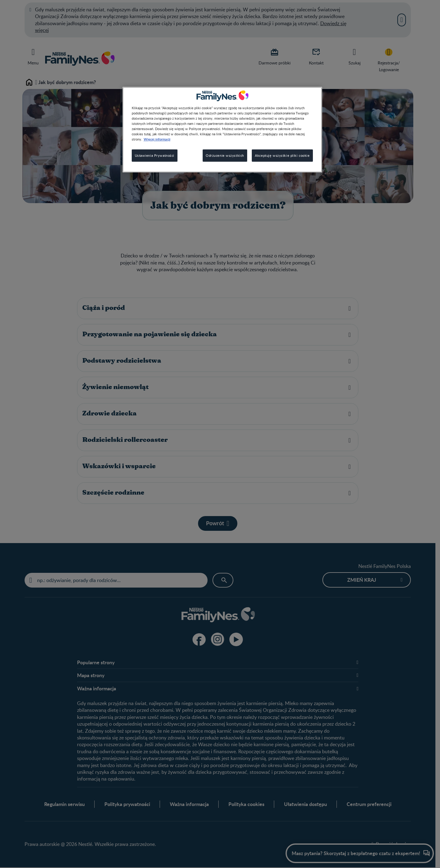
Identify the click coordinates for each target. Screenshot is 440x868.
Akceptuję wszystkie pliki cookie (282, 155)
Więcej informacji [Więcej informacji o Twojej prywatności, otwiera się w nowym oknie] (157, 139)
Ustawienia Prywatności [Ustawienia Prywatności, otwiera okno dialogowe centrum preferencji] (155, 155)
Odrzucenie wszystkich (225, 155)
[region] (222, 130)
